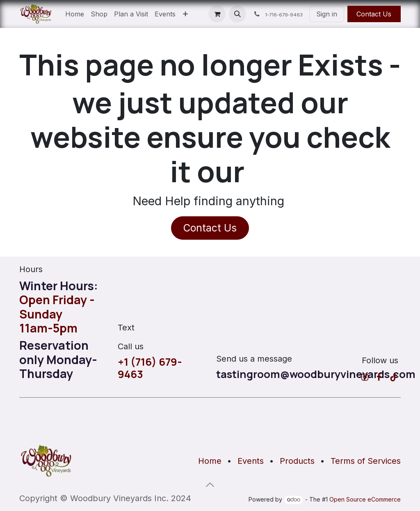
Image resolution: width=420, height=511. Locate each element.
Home (210, 461)
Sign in (327, 14)
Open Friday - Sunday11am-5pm (57, 314)
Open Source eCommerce (365, 499)
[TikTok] (394, 377)
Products (297, 461)
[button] (237, 14)
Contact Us (374, 14)
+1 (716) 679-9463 (150, 368)
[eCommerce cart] (217, 14)
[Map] (210, 421)
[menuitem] (75, 14)
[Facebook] (379, 377)
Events (251, 461)
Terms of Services (366, 461)
